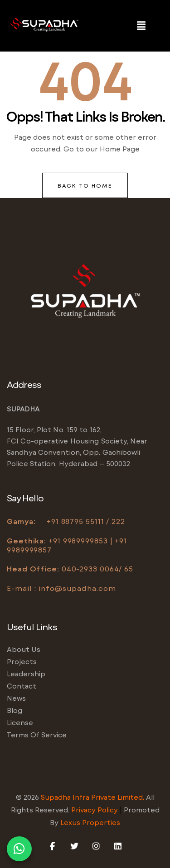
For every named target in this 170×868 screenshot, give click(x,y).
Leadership (26, 674)
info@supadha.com (77, 588)
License (20, 722)
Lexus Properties (90, 822)
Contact (22, 686)
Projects (22, 661)
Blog (15, 710)
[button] (141, 26)
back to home (85, 185)
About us (24, 649)
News (16, 698)
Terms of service (37, 735)
